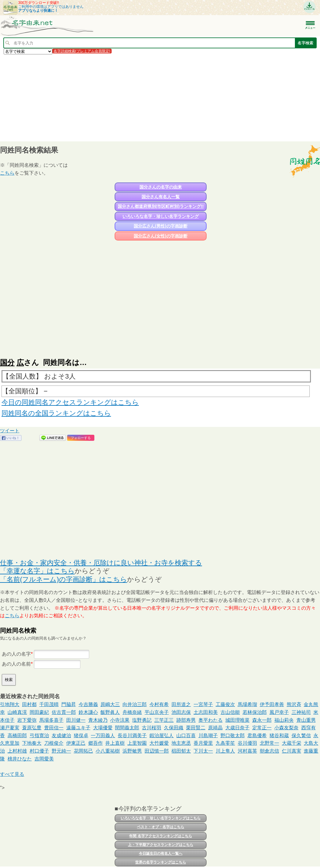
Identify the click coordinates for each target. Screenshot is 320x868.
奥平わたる (211, 720)
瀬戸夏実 (10, 728)
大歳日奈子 (237, 728)
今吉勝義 (88, 704)
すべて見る (12, 774)
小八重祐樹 (108, 751)
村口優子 (39, 751)
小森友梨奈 (286, 728)
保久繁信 (301, 736)
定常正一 (262, 728)
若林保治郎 (255, 712)
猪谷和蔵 (279, 736)
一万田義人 (103, 736)
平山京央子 (157, 712)
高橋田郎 (17, 736)
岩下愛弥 (27, 720)
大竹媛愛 (159, 743)
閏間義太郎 (127, 728)
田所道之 (181, 704)
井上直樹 (115, 743)
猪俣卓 (81, 736)
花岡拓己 (83, 751)
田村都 (29, 704)
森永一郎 (262, 720)
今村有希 (159, 704)
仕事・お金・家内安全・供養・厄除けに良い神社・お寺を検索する (101, 563)
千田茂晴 (49, 704)
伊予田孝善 (272, 704)
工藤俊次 (225, 704)
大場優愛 (103, 728)
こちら (7, 173)
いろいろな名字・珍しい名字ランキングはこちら (161, 818)
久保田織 (174, 728)
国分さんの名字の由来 (161, 187)
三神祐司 (301, 712)
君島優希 (257, 736)
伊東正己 (76, 743)
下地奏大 (32, 743)
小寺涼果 (120, 720)
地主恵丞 (181, 743)
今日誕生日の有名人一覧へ (161, 853)
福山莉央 (284, 720)
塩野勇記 (142, 720)
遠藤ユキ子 (78, 728)
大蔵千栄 (292, 743)
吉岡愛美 (44, 759)
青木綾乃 (98, 720)
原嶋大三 (110, 704)
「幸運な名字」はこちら (37, 571)
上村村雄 (17, 751)
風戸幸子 (279, 712)
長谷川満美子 (132, 736)
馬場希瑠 (247, 704)
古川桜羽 (152, 728)
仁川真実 (292, 751)
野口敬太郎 (233, 736)
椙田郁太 (181, 751)
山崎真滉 (17, 712)
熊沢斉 (294, 704)
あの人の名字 (16, 654)
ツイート (10, 431)
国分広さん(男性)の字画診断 (160, 226)
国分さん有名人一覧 (161, 197)
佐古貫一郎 (64, 712)
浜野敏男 (132, 751)
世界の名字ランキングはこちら (161, 862)
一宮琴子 (203, 704)
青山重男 (306, 720)
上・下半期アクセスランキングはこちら (161, 845)
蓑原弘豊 (32, 728)
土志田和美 (206, 712)
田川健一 (76, 720)
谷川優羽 (247, 743)
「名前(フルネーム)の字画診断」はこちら (64, 579)
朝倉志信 (269, 751)
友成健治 (61, 736)
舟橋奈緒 (132, 712)
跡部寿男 (186, 720)
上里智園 (137, 743)
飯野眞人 (110, 712)
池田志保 (181, 712)
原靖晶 (215, 728)
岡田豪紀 (39, 712)
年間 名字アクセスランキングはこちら (160, 836)
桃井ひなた (20, 759)
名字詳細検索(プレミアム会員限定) (82, 51)
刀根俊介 (54, 743)
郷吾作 (96, 743)
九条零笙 (225, 743)
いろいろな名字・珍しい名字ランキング (161, 216)
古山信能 (230, 712)
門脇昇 (69, 704)
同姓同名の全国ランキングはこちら (56, 413)
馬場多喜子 (51, 720)
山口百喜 (186, 736)
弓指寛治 (39, 736)
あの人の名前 (16, 664)
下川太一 (203, 751)
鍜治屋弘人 (162, 736)
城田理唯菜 (237, 720)
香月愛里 (203, 743)
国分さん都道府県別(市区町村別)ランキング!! (161, 206)
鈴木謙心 (88, 712)
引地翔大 (10, 704)
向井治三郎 (135, 704)
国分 (7, 362)
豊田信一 (54, 728)
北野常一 (269, 743)
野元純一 (61, 751)
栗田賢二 (196, 728)
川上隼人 (225, 751)
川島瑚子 (208, 736)
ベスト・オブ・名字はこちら (161, 827)
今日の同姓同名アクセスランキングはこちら (70, 402)
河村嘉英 (247, 751)
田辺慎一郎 (157, 751)
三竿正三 (164, 720)
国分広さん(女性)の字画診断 (160, 236)
